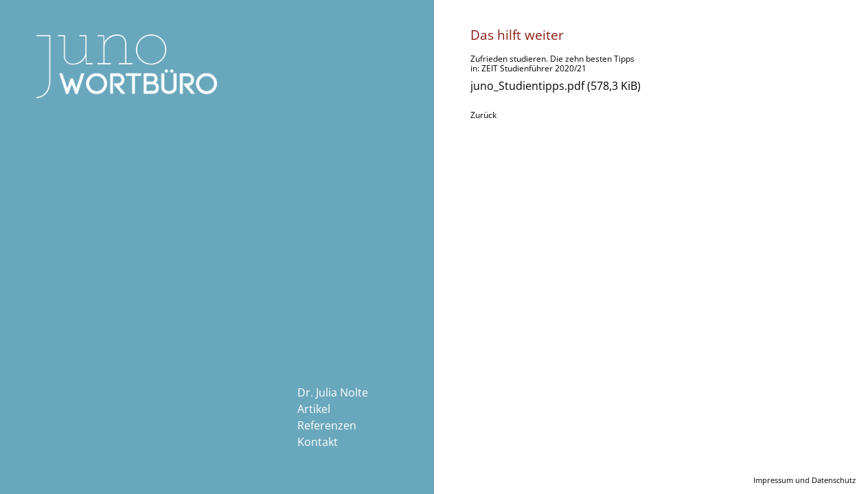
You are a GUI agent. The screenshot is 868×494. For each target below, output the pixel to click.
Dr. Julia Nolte (333, 392)
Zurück (483, 115)
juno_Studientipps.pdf (556, 86)
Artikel (314, 409)
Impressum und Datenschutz (804, 480)
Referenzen (327, 425)
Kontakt (318, 442)
